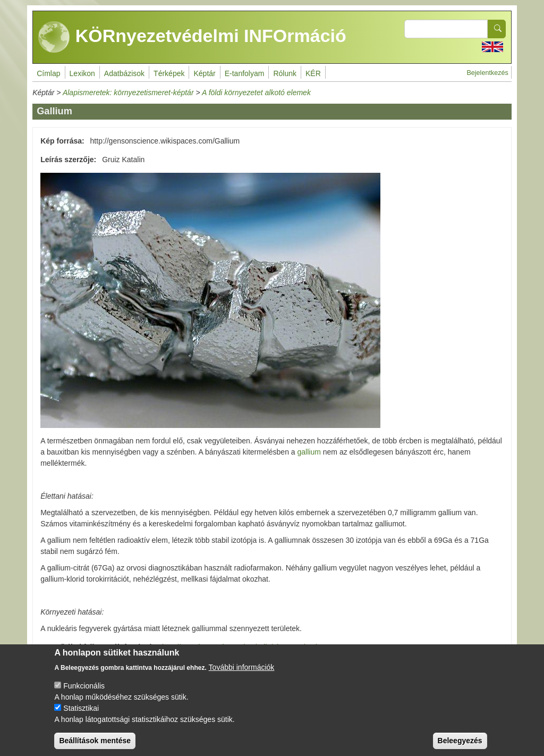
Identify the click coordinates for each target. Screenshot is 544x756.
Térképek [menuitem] (169, 73)
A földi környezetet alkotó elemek (256, 93)
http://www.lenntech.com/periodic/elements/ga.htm (245, 647)
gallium (309, 452)
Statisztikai (81, 716)
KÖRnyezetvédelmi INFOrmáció (192, 37)
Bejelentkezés (487, 73)
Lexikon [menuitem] (82, 73)
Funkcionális (84, 694)
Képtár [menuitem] (204, 73)
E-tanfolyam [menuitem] (245, 73)
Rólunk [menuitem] (285, 73)
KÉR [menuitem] (313, 73)
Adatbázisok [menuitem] (124, 73)
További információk (242, 675)
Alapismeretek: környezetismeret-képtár (128, 93)
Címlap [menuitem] (48, 73)
